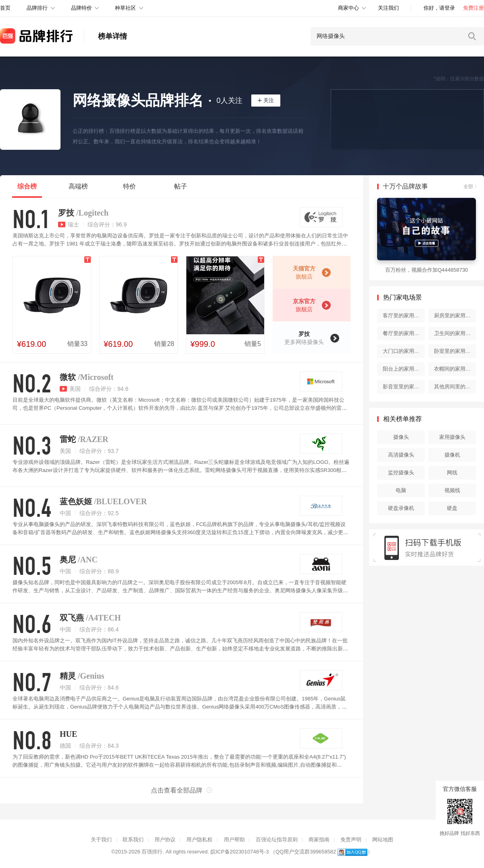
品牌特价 (81, 8)
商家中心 (348, 8)
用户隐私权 (199, 840)
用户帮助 (234, 840)
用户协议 (165, 840)
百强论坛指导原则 (277, 840)
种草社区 (125, 8)
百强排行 (152, 852)
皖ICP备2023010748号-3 (240, 852)
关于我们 (101, 840)
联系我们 (133, 840)
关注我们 (388, 8)
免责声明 (351, 840)
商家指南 (319, 840)
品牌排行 (37, 8)
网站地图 (383, 840)
